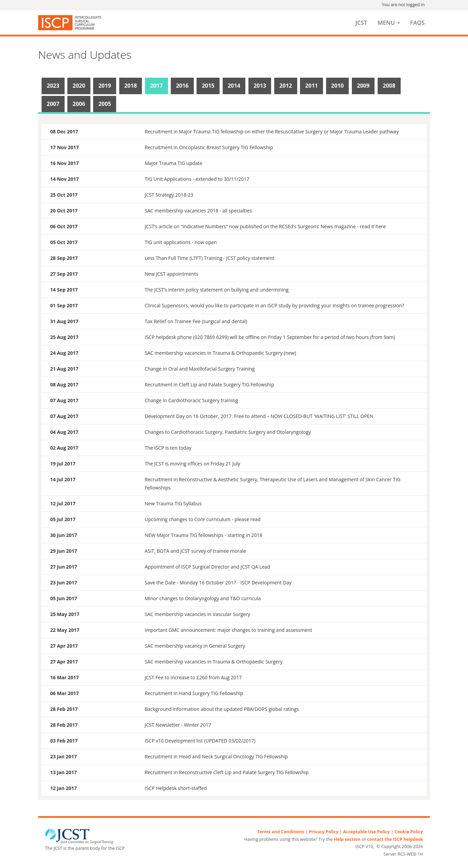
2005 (105, 104)
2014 (234, 86)
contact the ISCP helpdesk (395, 839)
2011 (311, 86)
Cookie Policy (409, 832)
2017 (157, 86)
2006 (79, 104)
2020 (79, 86)
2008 (389, 86)
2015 (208, 86)
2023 (53, 86)
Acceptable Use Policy (366, 832)
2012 (286, 86)
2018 (131, 86)
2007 (53, 104)
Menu (389, 23)
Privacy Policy (324, 832)
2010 (338, 86)
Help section (347, 839)
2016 (182, 86)
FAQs (417, 23)
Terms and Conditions (281, 832)
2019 (105, 86)
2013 (260, 86)
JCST (361, 23)
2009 (363, 86)
